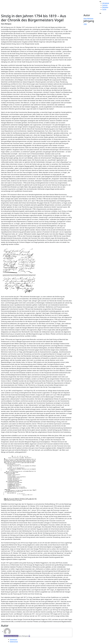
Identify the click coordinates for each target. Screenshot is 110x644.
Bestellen (105, 7)
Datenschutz (14, 642)
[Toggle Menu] (100, 2)
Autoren (105, 5)
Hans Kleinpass (88, 18)
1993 (85, 24)
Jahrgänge (106, 3)
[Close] (100, 13)
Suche (104, 9)
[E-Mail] (29, 636)
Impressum (13, 640)
